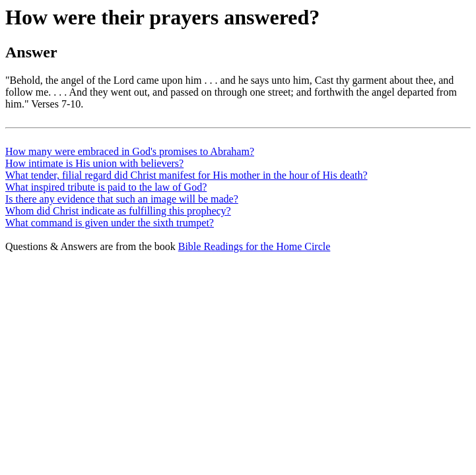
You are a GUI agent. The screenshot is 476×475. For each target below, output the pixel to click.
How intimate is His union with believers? (94, 163)
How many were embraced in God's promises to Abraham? (130, 151)
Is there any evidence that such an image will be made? (122, 199)
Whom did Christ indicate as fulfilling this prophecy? (118, 211)
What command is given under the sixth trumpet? (110, 223)
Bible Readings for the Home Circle (255, 246)
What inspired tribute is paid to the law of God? (106, 187)
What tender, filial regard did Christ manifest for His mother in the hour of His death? (187, 175)
